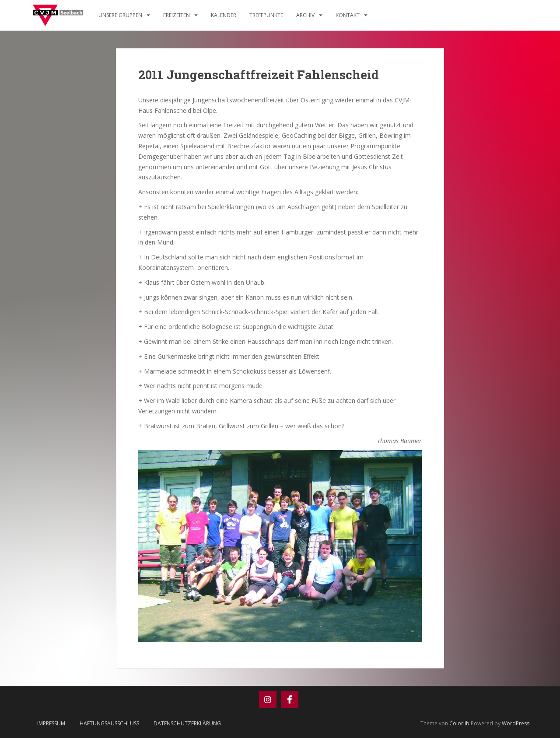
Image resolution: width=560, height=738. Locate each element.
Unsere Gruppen (120, 15)
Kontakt (348, 15)
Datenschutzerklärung (187, 723)
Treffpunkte (266, 15)
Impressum (51, 723)
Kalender (224, 15)
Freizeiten (177, 15)
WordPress (516, 723)
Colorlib (459, 723)
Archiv (305, 15)
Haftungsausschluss (109, 723)
